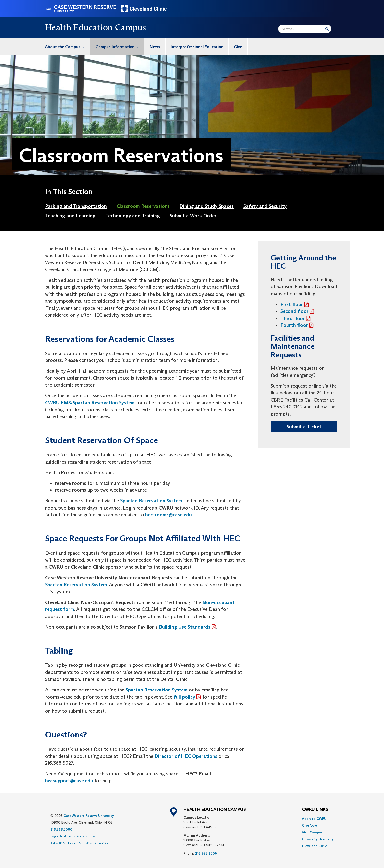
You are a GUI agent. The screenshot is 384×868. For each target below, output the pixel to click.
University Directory (318, 839)
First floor (292, 304)
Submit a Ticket (304, 427)
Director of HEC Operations (186, 756)
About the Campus (67, 47)
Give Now (309, 825)
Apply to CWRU (314, 819)
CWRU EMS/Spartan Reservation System (90, 403)
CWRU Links (315, 810)
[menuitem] (65, 47)
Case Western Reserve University (89, 816)
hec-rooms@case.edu (168, 515)
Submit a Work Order (193, 216)
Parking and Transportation (76, 206)
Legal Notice (61, 836)
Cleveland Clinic (314, 846)
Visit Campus (312, 832)
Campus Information (120, 47)
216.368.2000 (61, 829)
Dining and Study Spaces (207, 206)
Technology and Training (133, 216)
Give (238, 47)
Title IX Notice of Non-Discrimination (80, 843)
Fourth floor (294, 325)
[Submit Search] (327, 29)
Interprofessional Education (197, 47)
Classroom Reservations (143, 206)
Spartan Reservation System (151, 501)
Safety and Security (265, 206)
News (155, 47)
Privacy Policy (84, 836)
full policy (184, 697)
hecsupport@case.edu (69, 781)
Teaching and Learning (70, 216)
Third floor (293, 318)
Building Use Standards (185, 627)
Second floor (294, 311)
